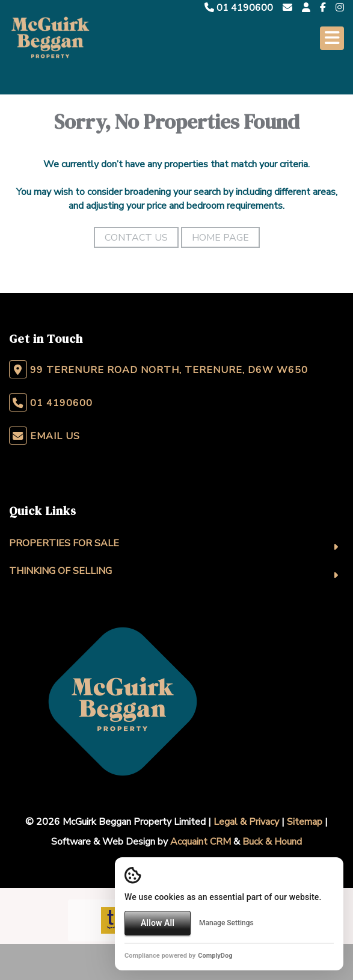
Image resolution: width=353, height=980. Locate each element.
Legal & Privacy (246, 822)
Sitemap (305, 822)
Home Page (220, 238)
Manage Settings (226, 923)
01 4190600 (239, 8)
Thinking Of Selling (60, 571)
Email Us (55, 436)
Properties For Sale (64, 543)
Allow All (158, 923)
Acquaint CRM (201, 842)
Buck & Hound (272, 842)
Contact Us (136, 238)
